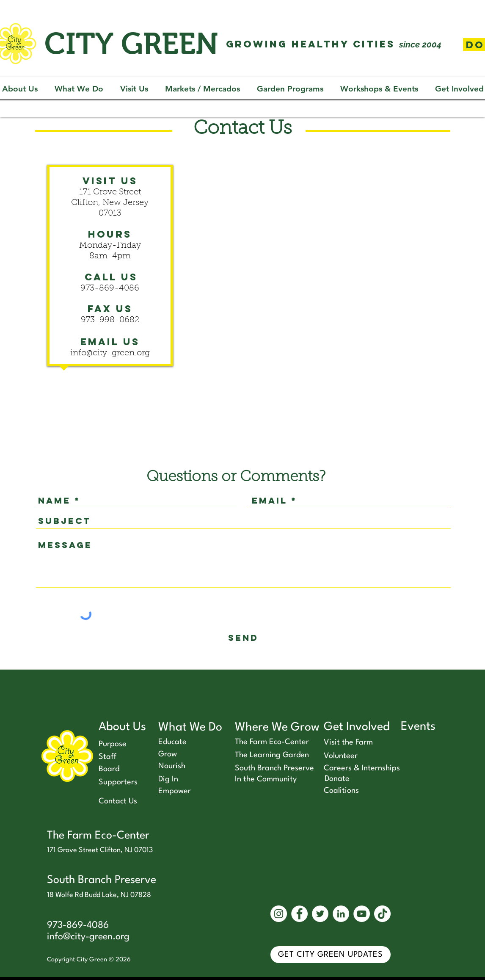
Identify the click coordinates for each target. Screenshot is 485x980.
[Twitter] (320, 914)
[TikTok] (382, 914)
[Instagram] (279, 914)
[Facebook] (299, 914)
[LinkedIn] (341, 914)
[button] (79, 89)
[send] (243, 638)
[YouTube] (362, 914)
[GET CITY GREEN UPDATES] (331, 955)
